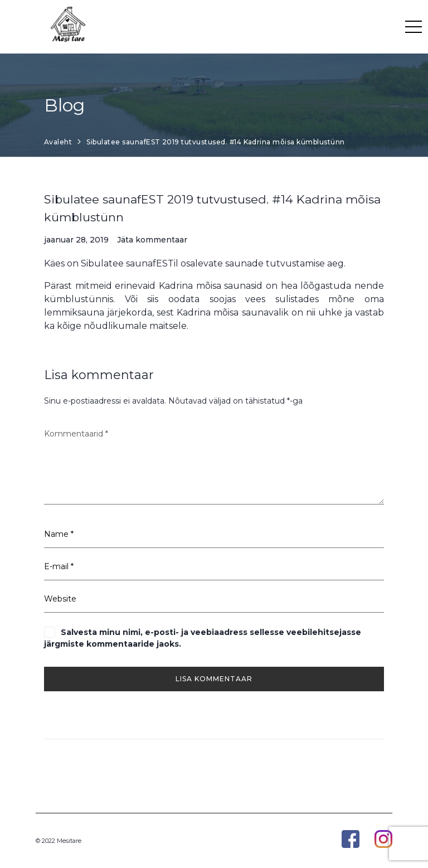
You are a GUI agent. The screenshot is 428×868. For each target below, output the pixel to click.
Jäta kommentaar (152, 240)
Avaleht (58, 142)
